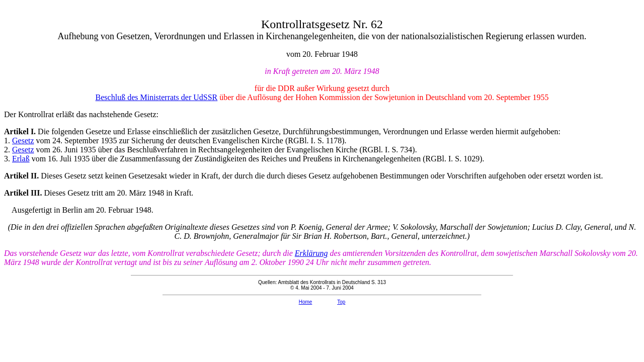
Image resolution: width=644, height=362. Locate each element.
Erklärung (311, 253)
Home (306, 302)
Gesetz (23, 141)
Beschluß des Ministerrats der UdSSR (157, 97)
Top (341, 302)
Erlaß (21, 159)
